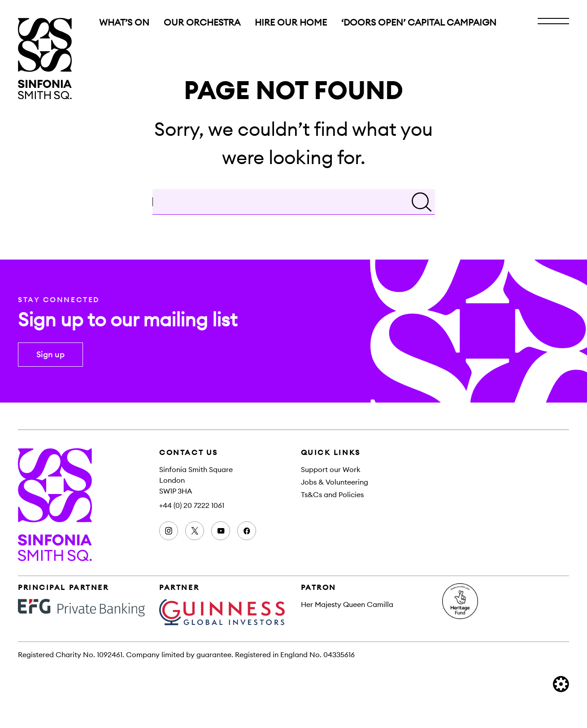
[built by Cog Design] (561, 684)
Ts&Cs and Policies (332, 494)
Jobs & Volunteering (335, 482)
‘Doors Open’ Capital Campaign (419, 22)
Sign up (50, 354)
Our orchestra (202, 22)
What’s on (124, 22)
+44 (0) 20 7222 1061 (192, 505)
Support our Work (331, 469)
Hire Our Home (291, 22)
